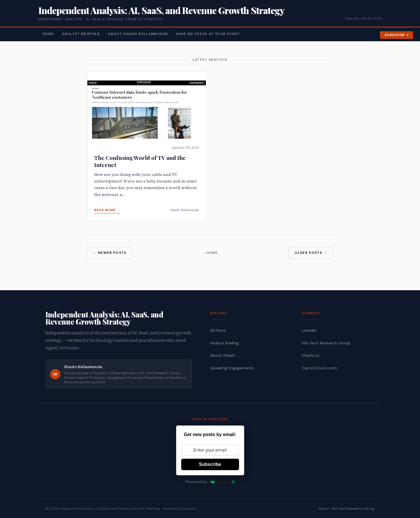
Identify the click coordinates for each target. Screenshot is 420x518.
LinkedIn (309, 330)
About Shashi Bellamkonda (138, 34)
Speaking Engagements (232, 368)
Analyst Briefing (81, 34)
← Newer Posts (110, 253)
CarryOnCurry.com (319, 368)
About (324, 509)
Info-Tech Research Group (326, 343)
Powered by (210, 482)
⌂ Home (210, 253)
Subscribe (395, 35)
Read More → (107, 210)
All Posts (218, 330)
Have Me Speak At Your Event (208, 34)
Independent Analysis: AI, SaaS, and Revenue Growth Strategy (161, 10)
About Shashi (223, 355)
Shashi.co (311, 355)
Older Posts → (311, 253)
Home (48, 34)
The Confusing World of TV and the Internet (140, 161)
